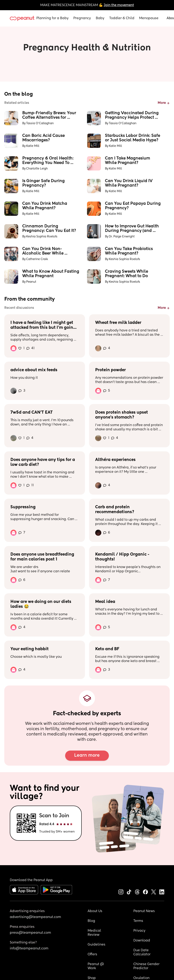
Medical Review (95, 933)
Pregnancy (82, 18)
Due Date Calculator (142, 952)
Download (142, 941)
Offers (92, 955)
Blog (91, 921)
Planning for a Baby (52, 18)
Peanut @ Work (96, 966)
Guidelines (96, 945)
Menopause (149, 18)
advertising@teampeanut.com (35, 917)
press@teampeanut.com (30, 933)
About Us (95, 911)
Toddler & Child (122, 18)
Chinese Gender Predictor (147, 966)
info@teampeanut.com (29, 949)
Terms (138, 921)
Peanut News (144, 911)
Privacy (139, 931)
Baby (100, 18)
